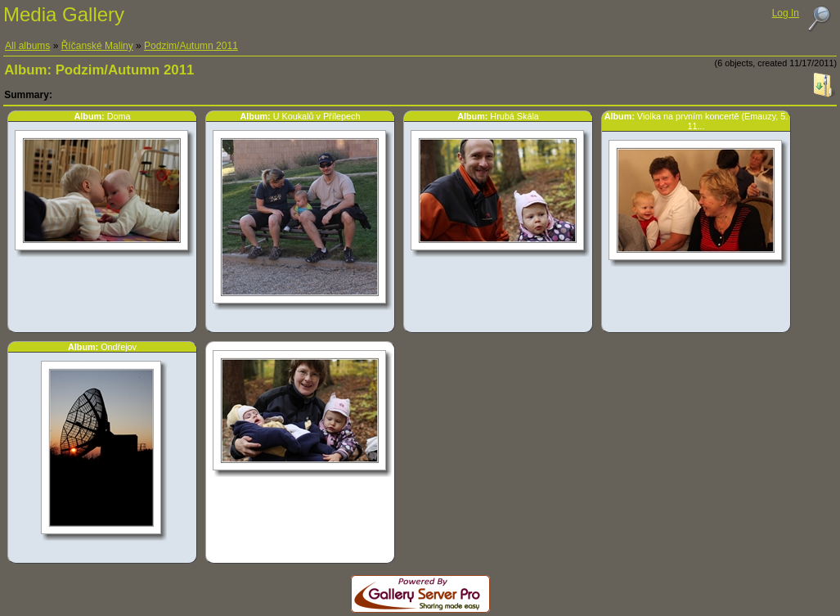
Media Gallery (64, 14)
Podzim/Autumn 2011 (191, 46)
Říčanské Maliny (97, 46)
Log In (786, 13)
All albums (27, 46)
